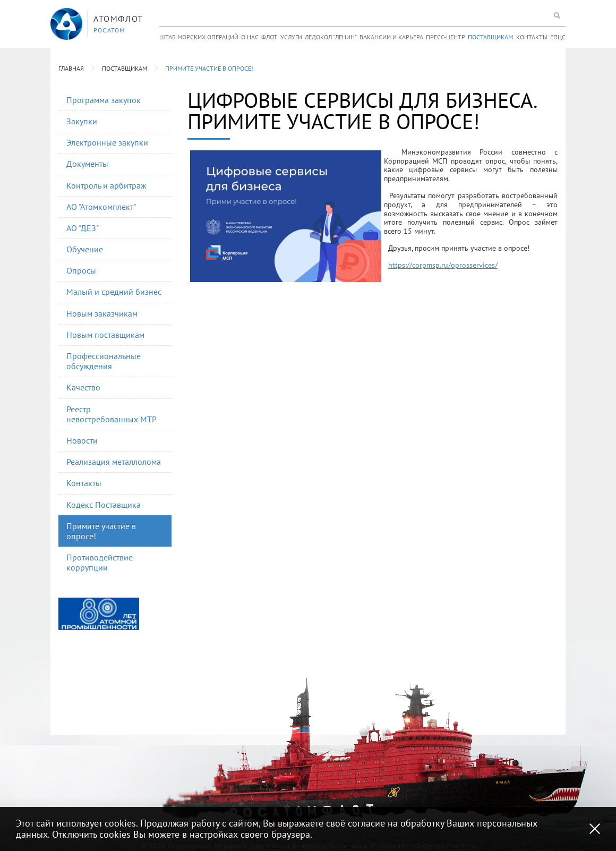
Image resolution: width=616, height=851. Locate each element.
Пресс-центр (446, 37)
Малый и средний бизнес (114, 292)
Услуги (291, 37)
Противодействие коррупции (100, 562)
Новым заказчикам (102, 313)
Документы (87, 164)
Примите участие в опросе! (209, 68)
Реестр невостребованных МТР (112, 414)
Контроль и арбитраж (106, 185)
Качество (83, 387)
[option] (99, 614)
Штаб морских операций (199, 37)
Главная (71, 68)
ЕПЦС (558, 37)
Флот (269, 37)
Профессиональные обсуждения (104, 361)
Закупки (82, 121)
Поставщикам (490, 37)
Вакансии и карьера (391, 37)
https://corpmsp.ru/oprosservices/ (443, 265)
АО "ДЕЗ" (83, 228)
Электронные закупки (107, 142)
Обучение (85, 249)
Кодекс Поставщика (104, 505)
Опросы (81, 270)
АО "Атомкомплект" (101, 207)
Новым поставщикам (105, 335)
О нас (250, 37)
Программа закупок (104, 100)
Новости (82, 440)
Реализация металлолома (114, 462)
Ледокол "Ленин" (331, 37)
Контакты (532, 37)
